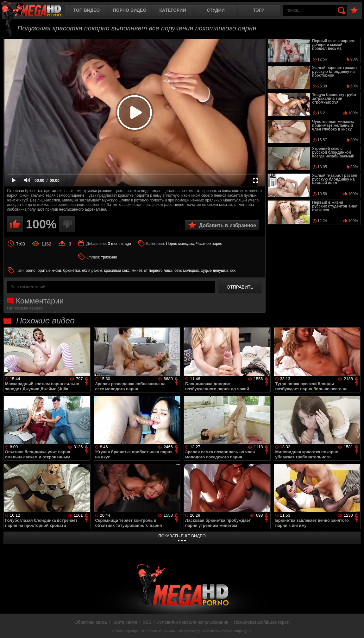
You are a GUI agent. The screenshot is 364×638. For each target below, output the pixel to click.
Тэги (259, 10)
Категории (173, 10)
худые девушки (214, 271)
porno (31, 271)
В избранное (354, 11)
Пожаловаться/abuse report (262, 622)
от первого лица (158, 271)
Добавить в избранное (228, 225)
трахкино (109, 257)
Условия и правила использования (193, 622)
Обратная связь (91, 622)
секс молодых (187, 271)
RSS (147, 622)
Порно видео (130, 10)
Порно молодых (180, 244)
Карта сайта (125, 622)
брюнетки (72, 271)
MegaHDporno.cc (36, 11)
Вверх (355, 626)
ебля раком (92, 271)
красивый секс (117, 271)
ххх (233, 271)
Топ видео (87, 10)
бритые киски (49, 271)
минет (137, 271)
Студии (216, 10)
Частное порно (209, 244)
